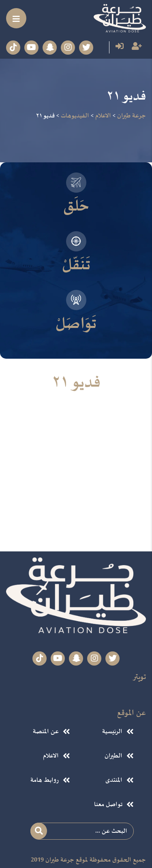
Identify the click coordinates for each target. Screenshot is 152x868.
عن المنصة (46, 731)
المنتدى (113, 779)
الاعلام (51, 755)
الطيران (113, 755)
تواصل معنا (108, 804)
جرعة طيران (60, 861)
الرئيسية (112, 731)
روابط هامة (45, 779)
